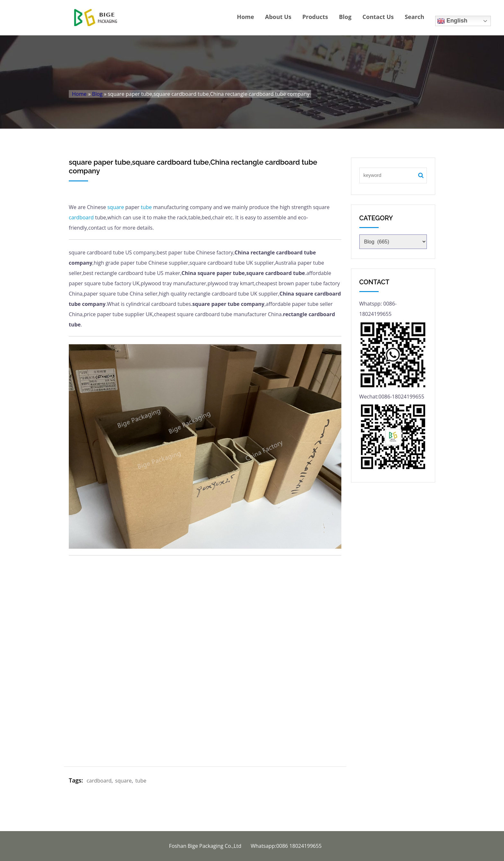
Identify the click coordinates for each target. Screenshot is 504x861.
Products (315, 17)
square (116, 207)
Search (414, 17)
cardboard (81, 217)
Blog (345, 17)
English (452, 21)
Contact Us (378, 17)
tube (146, 207)
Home (245, 17)
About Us (278, 17)
